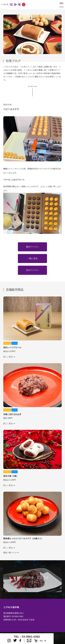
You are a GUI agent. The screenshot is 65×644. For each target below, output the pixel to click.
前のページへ (32, 247)
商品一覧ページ (10, 553)
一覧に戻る (32, 258)
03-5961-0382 (17, 616)
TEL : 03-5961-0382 (27, 637)
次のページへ (32, 270)
